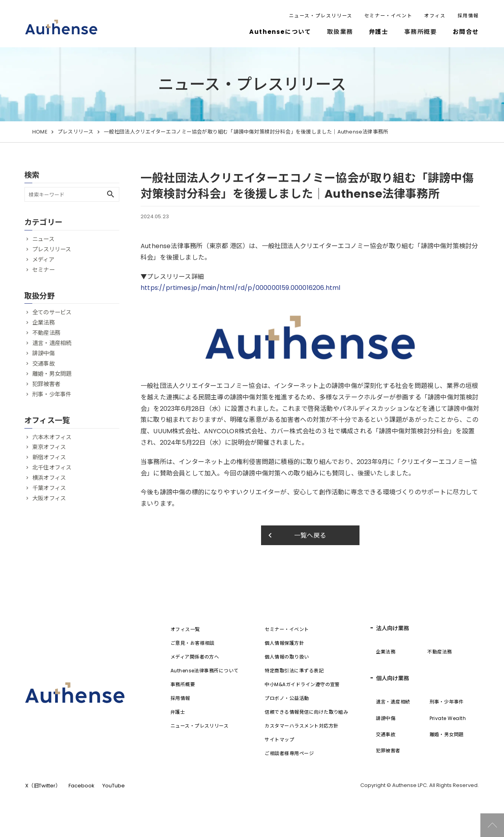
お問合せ (466, 32)
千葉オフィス (49, 488)
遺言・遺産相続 (52, 343)
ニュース (43, 239)
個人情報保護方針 (284, 643)
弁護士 (379, 32)
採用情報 (468, 16)
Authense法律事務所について (205, 671)
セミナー (44, 270)
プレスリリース (75, 132)
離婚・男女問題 (52, 374)
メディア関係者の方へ (195, 657)
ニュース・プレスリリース (321, 16)
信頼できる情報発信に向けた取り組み (306, 712)
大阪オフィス (49, 498)
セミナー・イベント (388, 16)
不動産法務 (46, 333)
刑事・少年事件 (52, 394)
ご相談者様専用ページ (289, 753)
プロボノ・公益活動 (287, 698)
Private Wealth (448, 718)
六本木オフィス (52, 437)
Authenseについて (280, 32)
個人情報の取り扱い (287, 657)
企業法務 (44, 323)
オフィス (435, 16)
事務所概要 (183, 684)
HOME (40, 132)
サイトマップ (279, 740)
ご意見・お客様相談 (193, 643)
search (111, 194)
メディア (43, 260)
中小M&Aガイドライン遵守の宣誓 (302, 684)
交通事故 (44, 364)
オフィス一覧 (185, 629)
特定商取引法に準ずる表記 (294, 671)
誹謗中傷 (44, 353)
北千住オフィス (52, 468)
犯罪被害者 (46, 384)
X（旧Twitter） (43, 786)
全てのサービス (52, 312)
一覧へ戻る (296, 535)
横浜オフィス (49, 478)
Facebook (82, 786)
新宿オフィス (49, 457)
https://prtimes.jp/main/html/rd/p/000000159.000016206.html (241, 288)
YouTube (114, 786)
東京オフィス (49, 447)
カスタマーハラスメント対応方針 (301, 726)
